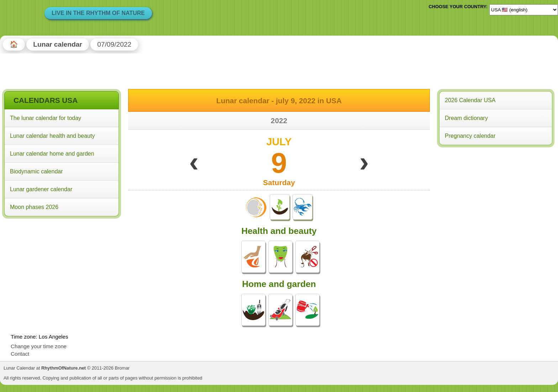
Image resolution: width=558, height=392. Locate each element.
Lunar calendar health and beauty (52, 136)
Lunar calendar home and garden (52, 154)
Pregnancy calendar (470, 136)
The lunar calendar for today (46, 118)
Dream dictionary (466, 118)
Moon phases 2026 (34, 207)
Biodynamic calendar (36, 171)
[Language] (524, 10)
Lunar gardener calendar (41, 189)
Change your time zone (39, 346)
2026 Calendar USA (470, 100)
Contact (20, 354)
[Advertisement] (62, 267)
